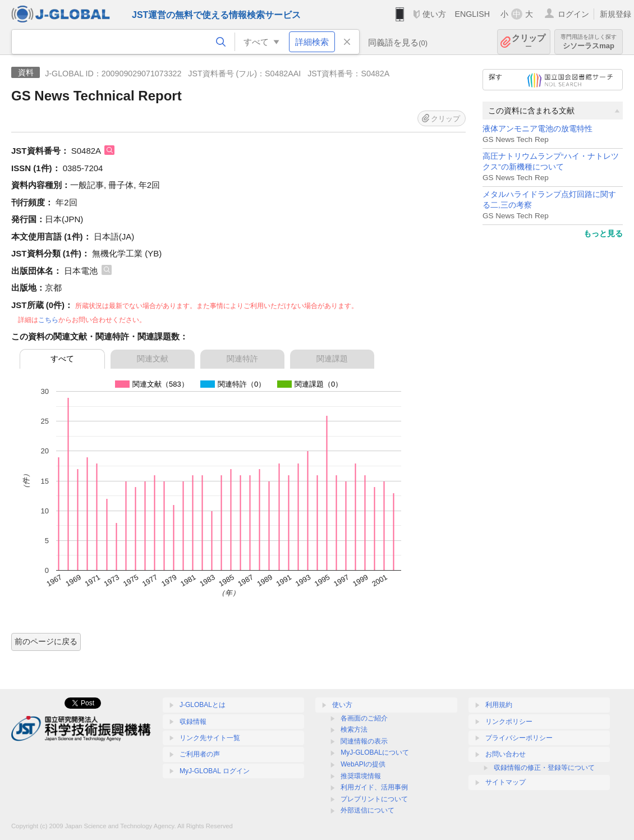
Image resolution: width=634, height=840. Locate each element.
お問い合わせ (506, 754)
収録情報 (193, 722)
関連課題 (332, 359)
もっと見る (603, 233)
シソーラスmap (589, 42)
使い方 (434, 14)
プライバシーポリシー (519, 738)
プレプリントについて (374, 799)
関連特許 (242, 359)
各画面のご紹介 (364, 718)
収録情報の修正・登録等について (544, 768)
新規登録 (615, 14)
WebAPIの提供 (363, 764)
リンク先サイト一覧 (210, 738)
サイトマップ (506, 782)
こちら (48, 320)
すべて (62, 359)
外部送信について (367, 810)
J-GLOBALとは (203, 705)
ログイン (573, 14)
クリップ (529, 42)
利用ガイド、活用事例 (374, 787)
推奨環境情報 (361, 776)
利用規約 (499, 705)
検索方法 (354, 729)
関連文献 (153, 359)
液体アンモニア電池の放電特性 (537, 129)
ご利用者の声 (200, 754)
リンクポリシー (509, 722)
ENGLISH (472, 14)
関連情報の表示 (364, 741)
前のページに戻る (46, 641)
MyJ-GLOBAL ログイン (215, 771)
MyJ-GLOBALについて (375, 752)
